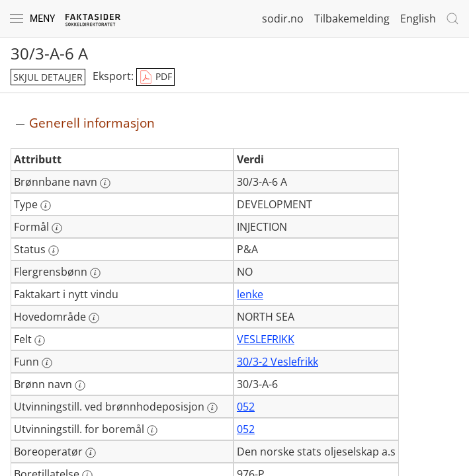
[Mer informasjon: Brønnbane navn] (105, 183)
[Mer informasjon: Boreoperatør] (91, 453)
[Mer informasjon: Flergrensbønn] (95, 273)
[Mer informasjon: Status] (54, 251)
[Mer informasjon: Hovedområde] (94, 318)
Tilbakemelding (352, 19)
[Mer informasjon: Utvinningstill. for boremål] (152, 430)
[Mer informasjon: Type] (46, 206)
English (418, 19)
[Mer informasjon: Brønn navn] (80, 385)
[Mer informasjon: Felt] (40, 340)
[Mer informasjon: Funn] (47, 363)
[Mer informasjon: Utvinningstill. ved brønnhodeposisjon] (212, 408)
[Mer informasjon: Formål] (57, 228)
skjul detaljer (48, 77)
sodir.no (283, 19)
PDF (155, 77)
